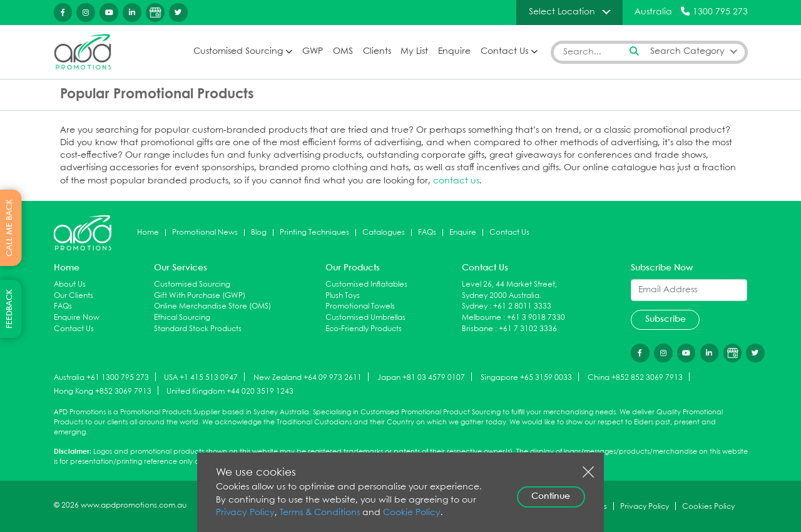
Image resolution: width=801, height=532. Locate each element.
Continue (551, 496)
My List (414, 52)
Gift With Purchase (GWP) (200, 296)
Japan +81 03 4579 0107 (421, 378)
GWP (313, 52)
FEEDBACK (10, 309)
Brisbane (477, 329)
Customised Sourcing (238, 52)
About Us (70, 284)
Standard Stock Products (198, 329)
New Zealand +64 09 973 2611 (308, 378)
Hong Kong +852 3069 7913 (103, 391)
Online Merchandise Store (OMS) (212, 306)
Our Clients (74, 296)
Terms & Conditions (320, 513)
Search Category (687, 52)
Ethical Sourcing (182, 318)
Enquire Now (77, 318)
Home (148, 233)
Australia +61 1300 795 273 (101, 378)
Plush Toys (343, 296)
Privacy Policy (245, 513)
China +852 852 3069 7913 (635, 378)
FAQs (427, 233)
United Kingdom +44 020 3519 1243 (230, 391)
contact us (456, 181)
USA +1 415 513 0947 (201, 378)
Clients (377, 52)
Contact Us (504, 52)
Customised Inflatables (366, 284)
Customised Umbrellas (365, 318)
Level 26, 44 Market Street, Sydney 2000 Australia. (509, 290)
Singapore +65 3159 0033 (526, 378)
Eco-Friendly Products (364, 329)
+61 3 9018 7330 (536, 318)
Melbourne (482, 318)
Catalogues (384, 233)
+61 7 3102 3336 (528, 329)
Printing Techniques (314, 233)
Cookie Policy (412, 513)
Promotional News (205, 233)
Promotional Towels (360, 306)
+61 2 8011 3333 (522, 306)
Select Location (562, 12)
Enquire (454, 52)
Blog (259, 233)
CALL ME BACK (10, 228)
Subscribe (666, 319)
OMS (343, 52)
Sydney (475, 306)
